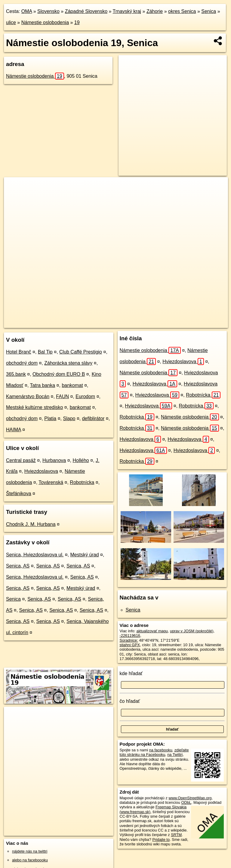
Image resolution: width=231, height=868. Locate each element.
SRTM (176, 835)
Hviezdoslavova (41, 471)
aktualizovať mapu (152, 631)
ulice (11, 22)
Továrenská (51, 482)
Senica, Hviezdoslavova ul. (35, 555)
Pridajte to (161, 840)
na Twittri (175, 755)
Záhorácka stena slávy (68, 363)
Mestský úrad (84, 555)
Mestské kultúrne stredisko (34, 407)
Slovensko (48, 11)
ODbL (186, 802)
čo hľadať (130, 701)
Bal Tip (45, 352)
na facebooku (161, 750)
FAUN (62, 396)
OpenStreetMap (100, 323)
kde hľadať (131, 673)
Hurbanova (54, 460)
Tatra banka (43, 385)
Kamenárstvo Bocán (28, 396)
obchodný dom (22, 363)
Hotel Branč (19, 352)
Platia (50, 418)
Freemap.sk (131, 323)
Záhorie (155, 11)
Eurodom (85, 396)
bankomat (72, 385)
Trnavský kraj (127, 11)
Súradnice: (129, 640)
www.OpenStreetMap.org (190, 798)
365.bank (16, 374)
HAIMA (14, 430)
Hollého (81, 460)
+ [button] (14, 187)
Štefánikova (19, 494)
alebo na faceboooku (30, 860)
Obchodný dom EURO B (59, 374)
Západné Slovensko (86, 11)
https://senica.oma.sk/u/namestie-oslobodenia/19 (189, 323)
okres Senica (182, 11)
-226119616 (130, 635)
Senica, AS (18, 566)
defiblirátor (93, 418)
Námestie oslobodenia (45, 22)
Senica (209, 11)
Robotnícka (82, 482)
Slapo (69, 418)
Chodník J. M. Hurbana (31, 524)
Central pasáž (21, 460)
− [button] (14, 197)
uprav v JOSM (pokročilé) (192, 631)
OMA (27, 11)
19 (77, 22)
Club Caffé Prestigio (81, 352)
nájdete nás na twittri (30, 851)
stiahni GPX (130, 645)
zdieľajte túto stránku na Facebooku (154, 752)
